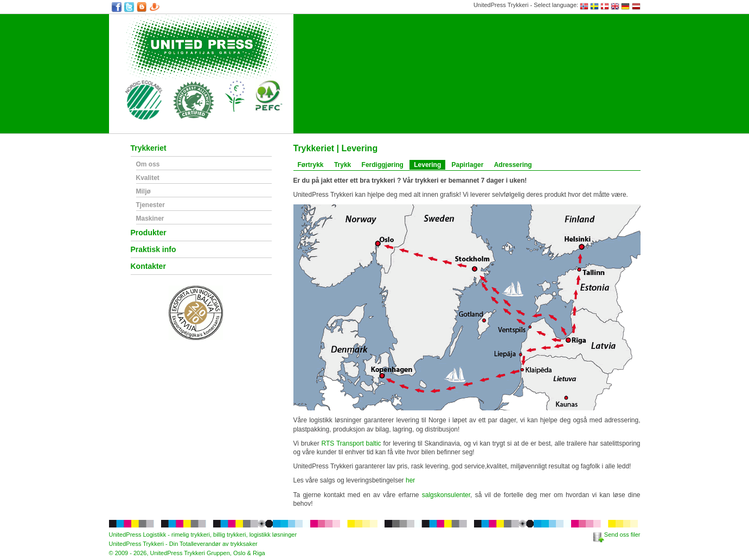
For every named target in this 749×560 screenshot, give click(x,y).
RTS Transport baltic (351, 443)
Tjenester (151, 205)
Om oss (148, 165)
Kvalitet (148, 178)
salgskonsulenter (446, 495)
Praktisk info (153, 250)
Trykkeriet (149, 148)
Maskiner (150, 219)
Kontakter (148, 266)
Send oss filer (617, 535)
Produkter (149, 233)
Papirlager (468, 165)
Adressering (513, 165)
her (410, 480)
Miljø (143, 192)
